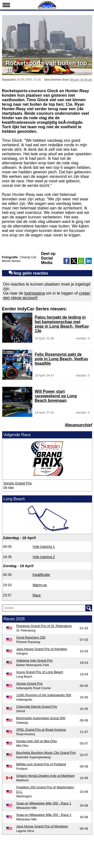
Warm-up (40, 585)
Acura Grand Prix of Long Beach (40, 672)
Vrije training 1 (44, 547)
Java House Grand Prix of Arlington (42, 649)
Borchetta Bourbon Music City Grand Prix (46, 753)
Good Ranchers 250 (31, 637)
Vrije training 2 (44, 557)
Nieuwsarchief (78, 425)
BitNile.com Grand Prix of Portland (41, 764)
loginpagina (35, 293)
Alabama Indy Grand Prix (34, 660)
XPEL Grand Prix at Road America (41, 730)
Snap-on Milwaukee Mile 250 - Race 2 (44, 815)
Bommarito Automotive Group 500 (41, 718)
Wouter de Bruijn (81, 80)
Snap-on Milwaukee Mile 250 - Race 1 (44, 803)
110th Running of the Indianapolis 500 (44, 695)
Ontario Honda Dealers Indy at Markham (45, 776)
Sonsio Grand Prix (18, 483)
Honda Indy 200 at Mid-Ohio (37, 741)
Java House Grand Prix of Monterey (42, 826)
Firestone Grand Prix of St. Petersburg (44, 626)
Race (37, 595)
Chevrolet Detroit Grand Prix (37, 707)
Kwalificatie (41, 575)
